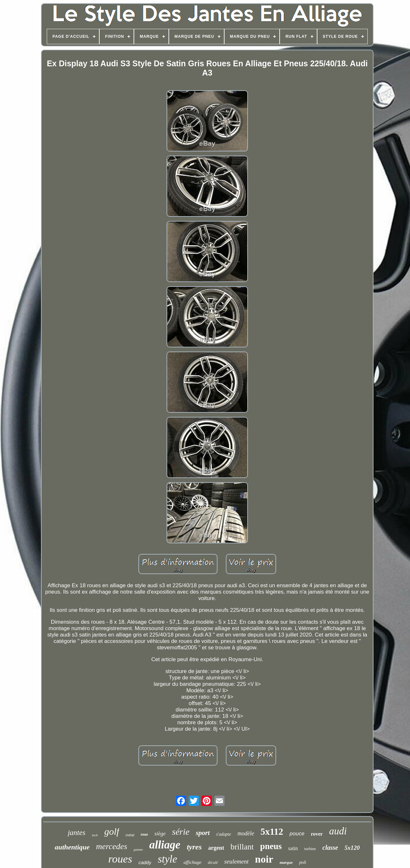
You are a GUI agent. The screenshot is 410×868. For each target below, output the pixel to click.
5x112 (272, 831)
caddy (145, 862)
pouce (297, 834)
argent (216, 848)
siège (160, 834)
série (181, 832)
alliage (165, 845)
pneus (271, 846)
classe (330, 848)
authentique (72, 847)
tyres (194, 847)
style (167, 859)
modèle (246, 833)
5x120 (352, 848)
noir (264, 859)
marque (286, 862)
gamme (138, 850)
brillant (242, 847)
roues (120, 859)
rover (317, 834)
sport (203, 833)
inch (95, 835)
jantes (76, 833)
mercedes (112, 846)
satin (293, 848)
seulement (236, 861)
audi (338, 831)
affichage (193, 862)
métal (130, 835)
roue (144, 834)
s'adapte (224, 834)
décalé (213, 863)
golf (112, 831)
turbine (310, 849)
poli (303, 862)
